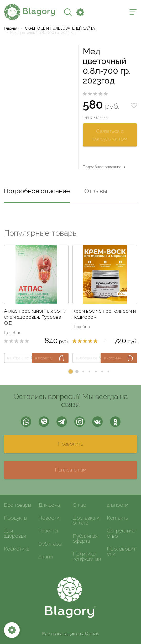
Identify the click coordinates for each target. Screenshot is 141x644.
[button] (71, 371)
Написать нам (70, 470)
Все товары (17, 505)
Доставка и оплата (86, 520)
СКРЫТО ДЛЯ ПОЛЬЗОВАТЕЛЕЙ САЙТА (60, 28)
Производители (121, 551)
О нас (79, 505)
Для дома (49, 505)
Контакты (118, 518)
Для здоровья (15, 533)
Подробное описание (102, 167)
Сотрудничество (121, 533)
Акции (46, 557)
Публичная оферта (85, 538)
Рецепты (48, 531)
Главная (11, 28)
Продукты (15, 518)
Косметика (17, 549)
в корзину (44, 358)
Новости (49, 518)
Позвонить (71, 444)
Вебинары (50, 544)
